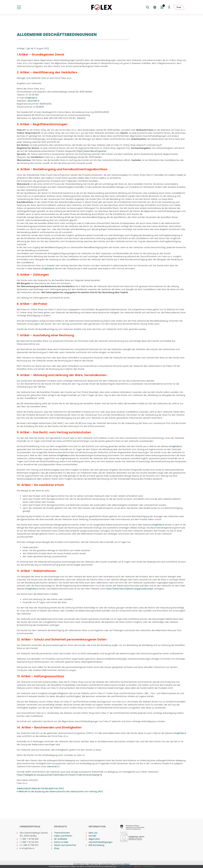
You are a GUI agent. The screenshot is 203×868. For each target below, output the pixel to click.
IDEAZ (127, 864)
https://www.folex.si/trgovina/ (91, 151)
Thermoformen (62, 833)
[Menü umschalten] (19, 7)
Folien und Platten (63, 836)
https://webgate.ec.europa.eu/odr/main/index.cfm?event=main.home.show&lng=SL (59, 775)
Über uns (93, 833)
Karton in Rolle (61, 842)
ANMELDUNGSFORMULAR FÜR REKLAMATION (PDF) (40, 789)
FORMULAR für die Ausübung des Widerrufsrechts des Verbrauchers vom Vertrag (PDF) (60, 792)
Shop (179, 7)
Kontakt (93, 836)
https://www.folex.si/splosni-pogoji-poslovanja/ (130, 589)
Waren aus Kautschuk (65, 845)
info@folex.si (31, 98)
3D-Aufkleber (61, 839)
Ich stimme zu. (149, 866)
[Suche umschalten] (148, 7)
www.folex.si (33, 101)
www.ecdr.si (53, 767)
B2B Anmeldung (96, 845)
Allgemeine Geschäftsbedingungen (101, 841)
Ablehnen (138, 866)
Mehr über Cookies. (125, 866)
